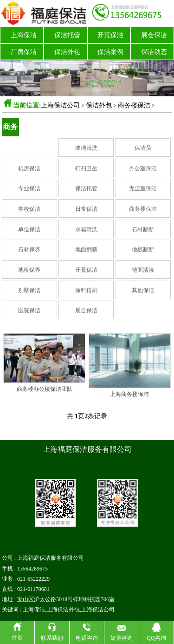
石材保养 (29, 249)
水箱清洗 (86, 229)
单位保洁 (29, 229)
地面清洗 (143, 270)
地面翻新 (86, 249)
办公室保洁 (143, 168)
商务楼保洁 (134, 105)
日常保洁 (86, 209)
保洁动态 (154, 52)
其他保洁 (143, 290)
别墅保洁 (29, 290)
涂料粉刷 (86, 290)
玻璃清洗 (86, 148)
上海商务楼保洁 (129, 394)
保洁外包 (67, 52)
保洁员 (143, 148)
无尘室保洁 (143, 188)
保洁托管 (67, 35)
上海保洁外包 (63, 610)
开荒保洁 (110, 35)
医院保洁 (29, 310)
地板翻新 (143, 249)
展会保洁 (154, 35)
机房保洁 (29, 168)
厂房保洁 (24, 52)
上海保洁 (24, 35)
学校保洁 (29, 209)
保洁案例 (110, 52)
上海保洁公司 (60, 105)
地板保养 (29, 270)
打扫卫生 (86, 168)
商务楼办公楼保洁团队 (45, 389)
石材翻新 (143, 229)
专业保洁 (29, 188)
